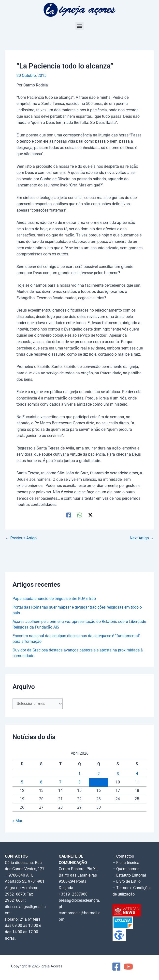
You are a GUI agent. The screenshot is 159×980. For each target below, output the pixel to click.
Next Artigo (142, 538)
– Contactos (123, 856)
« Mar (17, 821)
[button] (79, 26)
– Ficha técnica (126, 863)
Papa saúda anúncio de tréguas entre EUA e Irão (54, 599)
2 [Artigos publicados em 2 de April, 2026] (99, 774)
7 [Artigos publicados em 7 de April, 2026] (60, 782)
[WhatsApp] (80, 515)
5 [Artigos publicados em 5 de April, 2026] (22, 782)
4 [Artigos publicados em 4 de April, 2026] (137, 774)
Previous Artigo (21, 538)
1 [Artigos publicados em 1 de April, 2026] (79, 774)
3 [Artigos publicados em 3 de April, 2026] (118, 774)
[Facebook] (69, 515)
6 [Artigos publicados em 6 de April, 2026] (41, 782)
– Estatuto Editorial (129, 875)
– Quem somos (126, 869)
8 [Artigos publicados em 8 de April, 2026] (79, 782)
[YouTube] (128, 967)
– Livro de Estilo (127, 881)
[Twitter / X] (90, 515)
